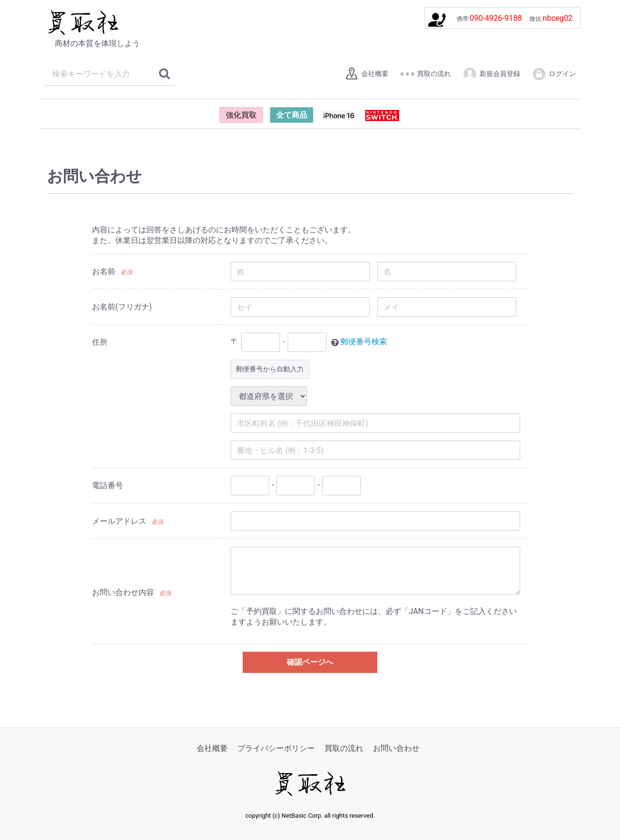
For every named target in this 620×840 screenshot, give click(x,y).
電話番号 (108, 485)
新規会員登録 (491, 74)
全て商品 (292, 115)
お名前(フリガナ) (122, 307)
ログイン (554, 74)
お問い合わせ (396, 748)
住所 (100, 342)
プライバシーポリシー (276, 748)
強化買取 (241, 115)
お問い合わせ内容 (123, 592)
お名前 (104, 271)
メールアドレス (119, 521)
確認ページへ (310, 662)
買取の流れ (426, 74)
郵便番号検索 (364, 342)
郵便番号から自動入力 (270, 369)
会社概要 (366, 74)
